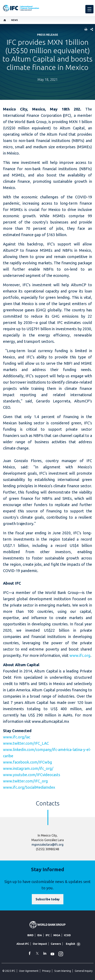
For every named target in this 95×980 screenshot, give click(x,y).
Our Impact (40, 944)
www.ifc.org (80, 655)
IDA (40, 935)
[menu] (89, 9)
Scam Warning (63, 971)
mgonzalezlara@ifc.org (47, 845)
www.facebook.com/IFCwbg (28, 762)
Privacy (46, 971)
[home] (5, 20)
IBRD (30, 935)
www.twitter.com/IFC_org (25, 781)
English (70, 944)
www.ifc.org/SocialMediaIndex (29, 787)
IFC (48, 935)
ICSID (67, 935)
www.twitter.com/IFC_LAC (26, 743)
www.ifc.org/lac (17, 737)
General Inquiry (84, 971)
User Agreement (29, 971)
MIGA (57, 935)
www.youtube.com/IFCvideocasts (32, 775)
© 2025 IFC (9, 971)
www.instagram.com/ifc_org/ (28, 768)
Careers (56, 944)
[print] (85, 30)
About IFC (23, 944)
